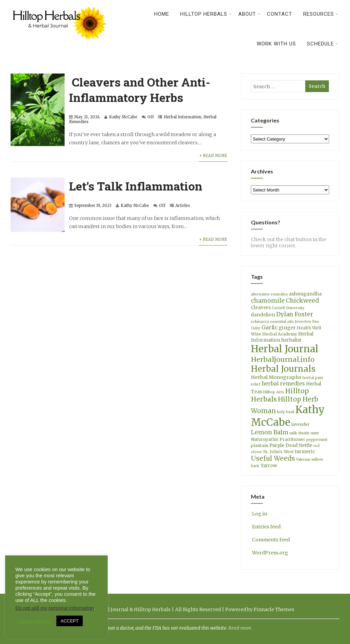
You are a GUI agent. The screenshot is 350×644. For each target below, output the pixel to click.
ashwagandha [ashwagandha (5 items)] (305, 294)
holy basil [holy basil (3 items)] (286, 412)
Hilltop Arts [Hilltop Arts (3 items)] (274, 392)
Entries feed (266, 527)
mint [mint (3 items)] (315, 433)
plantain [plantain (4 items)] (260, 445)
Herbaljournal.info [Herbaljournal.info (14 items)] (283, 359)
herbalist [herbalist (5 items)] (291, 340)
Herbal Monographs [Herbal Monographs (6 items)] (276, 377)
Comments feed (270, 540)
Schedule (323, 44)
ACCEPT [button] (70, 621)
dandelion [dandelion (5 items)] (263, 315)
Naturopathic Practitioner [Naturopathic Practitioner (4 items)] (278, 439)
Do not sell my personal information (55, 608)
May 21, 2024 (87, 117)
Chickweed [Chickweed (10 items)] (302, 301)
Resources (321, 14)
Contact (280, 14)
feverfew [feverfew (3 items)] (303, 322)
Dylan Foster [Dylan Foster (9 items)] (295, 314)
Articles (183, 206)
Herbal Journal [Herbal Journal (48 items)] (285, 349)
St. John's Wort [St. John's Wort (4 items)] (279, 452)
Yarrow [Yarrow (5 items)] (269, 466)
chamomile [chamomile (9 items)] (268, 301)
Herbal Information (183, 117)
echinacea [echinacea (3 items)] (260, 322)
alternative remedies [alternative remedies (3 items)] (269, 294)
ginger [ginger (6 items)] (287, 328)
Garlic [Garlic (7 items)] (270, 327)
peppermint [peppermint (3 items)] (317, 440)
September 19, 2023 (93, 206)
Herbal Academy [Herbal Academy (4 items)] (280, 334)
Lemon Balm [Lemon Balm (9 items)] (270, 432)
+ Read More (213, 156)
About (250, 14)
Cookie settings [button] (34, 621)
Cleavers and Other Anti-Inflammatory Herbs (140, 90)
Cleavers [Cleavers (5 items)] (261, 308)
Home (162, 14)
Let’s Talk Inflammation (136, 186)
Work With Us (276, 44)
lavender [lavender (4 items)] (300, 424)
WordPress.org (270, 553)
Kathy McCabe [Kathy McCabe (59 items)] (288, 416)
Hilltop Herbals (206, 14)
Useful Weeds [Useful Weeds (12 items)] (273, 458)
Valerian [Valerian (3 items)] (303, 459)
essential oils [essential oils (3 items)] (282, 322)
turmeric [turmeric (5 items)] (305, 452)
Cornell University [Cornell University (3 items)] (288, 308)
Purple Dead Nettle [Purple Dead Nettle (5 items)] (291, 445)
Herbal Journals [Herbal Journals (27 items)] (283, 369)
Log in (259, 514)
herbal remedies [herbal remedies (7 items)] (283, 384)
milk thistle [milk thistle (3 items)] (300, 433)
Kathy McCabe (123, 117)
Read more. (240, 628)
